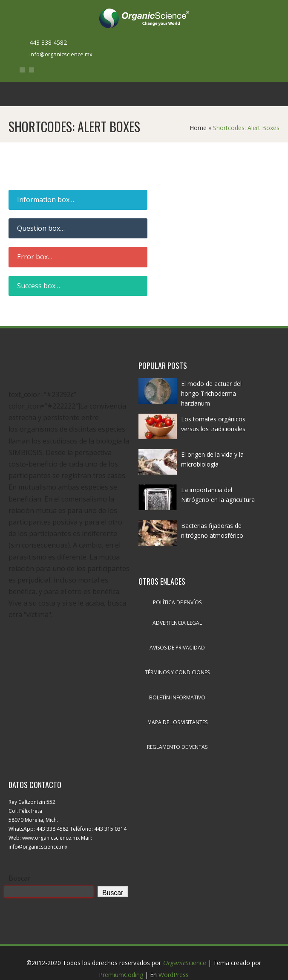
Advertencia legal (177, 623)
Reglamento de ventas (177, 747)
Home (198, 128)
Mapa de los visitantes (177, 722)
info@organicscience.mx (61, 54)
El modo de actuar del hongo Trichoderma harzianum (211, 393)
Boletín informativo (177, 697)
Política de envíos (177, 602)
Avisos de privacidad (177, 648)
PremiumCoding (121, 975)
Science (184, 963)
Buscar (20, 878)
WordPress (174, 975)
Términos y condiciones (177, 672)
